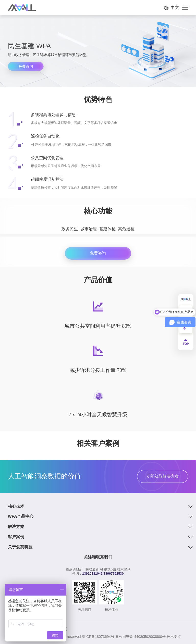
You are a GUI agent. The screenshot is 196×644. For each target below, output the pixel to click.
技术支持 (174, 637)
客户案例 (16, 537)
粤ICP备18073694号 (98, 637)
